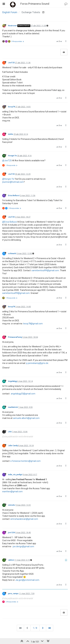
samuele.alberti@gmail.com (26, 418)
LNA (10, 432)
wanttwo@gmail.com (12, 491)
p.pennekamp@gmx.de (37, 363)
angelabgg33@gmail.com (23, 394)
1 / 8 (35, 628)
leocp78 (11, 107)
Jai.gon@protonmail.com (27, 580)
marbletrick (13, 407)
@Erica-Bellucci (10, 222)
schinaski (12, 254)
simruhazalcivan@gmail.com (24, 519)
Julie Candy (13, 446)
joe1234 (11, 533)
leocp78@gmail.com (33, 324)
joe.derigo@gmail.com (23, 546)
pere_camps (13, 594)
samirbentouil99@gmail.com (45, 270)
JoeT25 (11, 63)
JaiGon (11, 560)
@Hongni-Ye (8, 179)
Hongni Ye (12, 156)
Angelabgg (12, 381)
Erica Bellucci (14, 196)
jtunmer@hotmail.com (13, 182)
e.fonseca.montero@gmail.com (25, 461)
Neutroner (12, 26)
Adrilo (11, 134)
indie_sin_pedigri (15, 475)
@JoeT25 (7, 161)
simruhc (12, 505)
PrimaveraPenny (15, 337)
